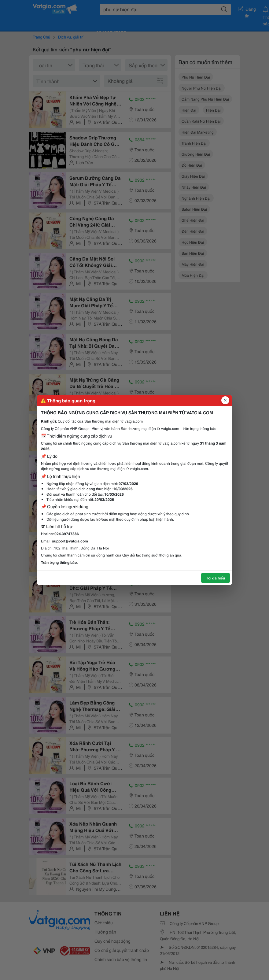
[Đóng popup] (225, 400)
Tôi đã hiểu (216, 578)
